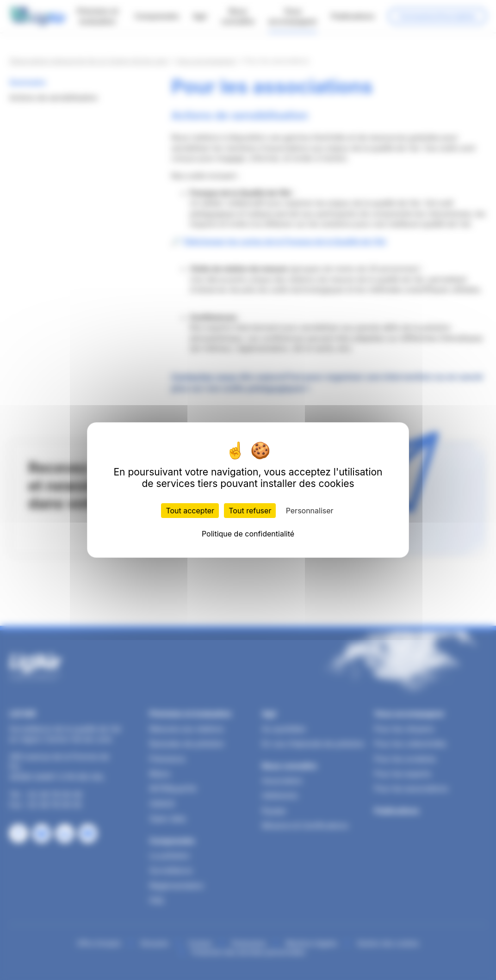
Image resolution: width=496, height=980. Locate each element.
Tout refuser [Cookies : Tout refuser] (250, 511)
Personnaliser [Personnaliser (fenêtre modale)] (310, 511)
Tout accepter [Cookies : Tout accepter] (190, 511)
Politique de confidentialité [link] (248, 534)
